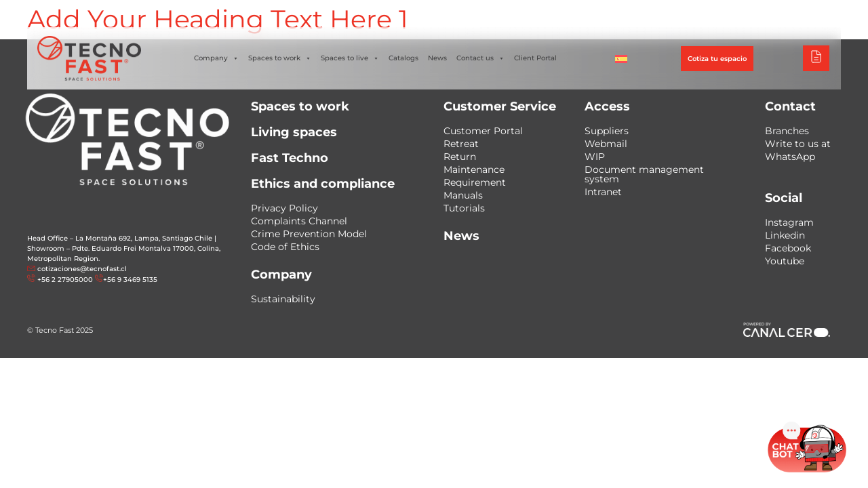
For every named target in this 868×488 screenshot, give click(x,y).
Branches (787, 131)
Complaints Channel (299, 221)
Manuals (463, 195)
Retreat (461, 144)
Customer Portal (483, 131)
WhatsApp (790, 157)
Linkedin (785, 235)
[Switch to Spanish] (621, 58)
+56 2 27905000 (65, 280)
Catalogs (403, 58)
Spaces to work (280, 58)
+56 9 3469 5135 (130, 280)
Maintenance (474, 169)
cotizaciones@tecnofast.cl (82, 269)
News (437, 58)
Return (460, 157)
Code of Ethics (285, 247)
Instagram (789, 222)
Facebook (788, 248)
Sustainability (283, 299)
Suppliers (607, 131)
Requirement (475, 182)
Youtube (785, 261)
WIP (595, 157)
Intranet (603, 192)
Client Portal (535, 58)
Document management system (644, 174)
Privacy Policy (284, 208)
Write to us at (798, 144)
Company (216, 58)
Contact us (480, 58)
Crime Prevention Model (309, 234)
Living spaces (294, 132)
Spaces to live (350, 58)
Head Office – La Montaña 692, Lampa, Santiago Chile (120, 238)
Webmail (606, 144)
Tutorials (464, 208)
